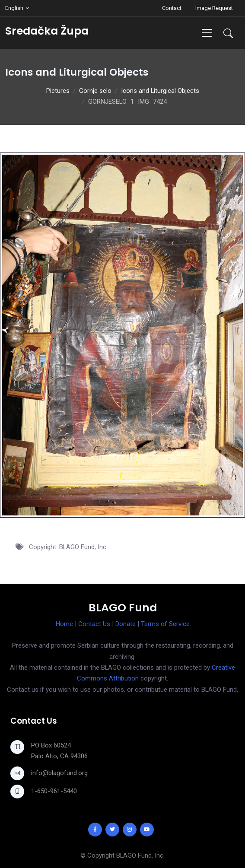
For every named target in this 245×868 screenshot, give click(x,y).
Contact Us (94, 624)
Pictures (58, 91)
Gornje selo (95, 91)
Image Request (214, 8)
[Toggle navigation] (207, 33)
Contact (172, 8)
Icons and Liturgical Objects (160, 91)
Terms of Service (165, 624)
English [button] (14, 8)
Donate (126, 624)
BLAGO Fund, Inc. (140, 855)
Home (64, 624)
